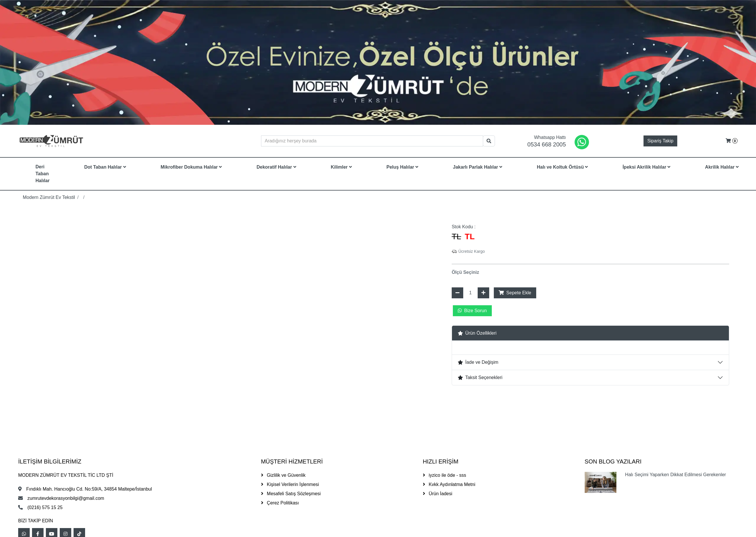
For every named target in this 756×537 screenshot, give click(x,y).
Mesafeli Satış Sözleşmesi (291, 494)
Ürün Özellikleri (477, 333)
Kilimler (341, 167)
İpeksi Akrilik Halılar (646, 167)
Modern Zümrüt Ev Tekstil (49, 197)
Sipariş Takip (660, 141)
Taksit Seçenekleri (480, 377)
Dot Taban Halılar (105, 167)
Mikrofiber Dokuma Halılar (191, 167)
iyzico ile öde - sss (444, 475)
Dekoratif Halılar (276, 167)
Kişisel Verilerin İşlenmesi (290, 484)
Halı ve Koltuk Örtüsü (562, 167)
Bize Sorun (472, 311)
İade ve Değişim (478, 362)
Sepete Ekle (515, 293)
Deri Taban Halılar (43, 174)
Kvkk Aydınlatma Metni (449, 484)
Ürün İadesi (438, 494)
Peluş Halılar (403, 167)
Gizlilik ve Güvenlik (283, 475)
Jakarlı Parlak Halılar (478, 167)
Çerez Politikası (280, 503)
